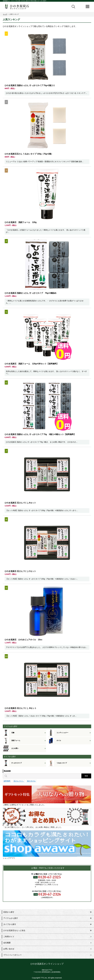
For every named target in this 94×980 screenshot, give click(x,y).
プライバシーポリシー (12, 955)
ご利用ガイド (9, 937)
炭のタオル (31, 781)
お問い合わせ (9, 949)
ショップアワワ (47, 845)
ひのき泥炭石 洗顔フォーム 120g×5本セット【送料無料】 (32, 364)
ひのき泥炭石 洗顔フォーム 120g (21, 222)
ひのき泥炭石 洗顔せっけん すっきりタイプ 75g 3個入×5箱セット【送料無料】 (40, 434)
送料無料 (7, 781)
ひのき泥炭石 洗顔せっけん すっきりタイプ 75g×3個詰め (31, 293)
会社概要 (7, 943)
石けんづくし (19, 781)
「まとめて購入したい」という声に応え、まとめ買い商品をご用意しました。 (47, 818)
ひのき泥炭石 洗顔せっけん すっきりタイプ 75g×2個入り (30, 85)
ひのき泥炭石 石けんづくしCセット (20, 571)
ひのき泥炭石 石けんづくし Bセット (21, 708)
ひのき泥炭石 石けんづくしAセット (20, 503)
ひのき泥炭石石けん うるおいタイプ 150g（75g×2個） (29, 154)
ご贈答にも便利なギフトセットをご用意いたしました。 (47, 796)
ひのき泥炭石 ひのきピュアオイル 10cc (23, 640)
